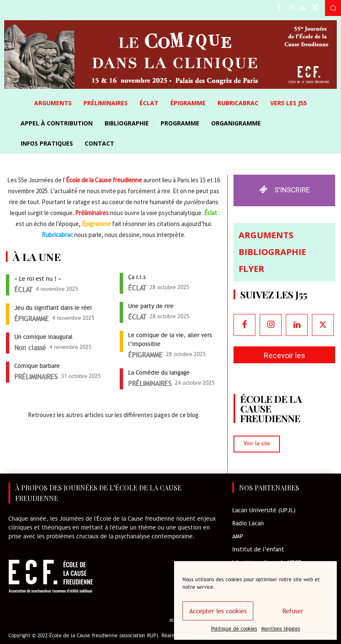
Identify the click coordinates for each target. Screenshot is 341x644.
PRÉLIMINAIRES (36, 377)
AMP (238, 537)
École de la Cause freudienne (104, 180)
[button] (333, 8)
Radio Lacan (248, 524)
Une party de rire (151, 306)
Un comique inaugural (44, 337)
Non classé (30, 348)
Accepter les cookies (218, 611)
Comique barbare (37, 366)
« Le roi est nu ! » (38, 279)
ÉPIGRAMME (32, 319)
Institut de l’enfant (258, 550)
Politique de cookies (234, 629)
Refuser (293, 611)
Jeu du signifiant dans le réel (53, 308)
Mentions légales (281, 629)
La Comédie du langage (159, 373)
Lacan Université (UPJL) (264, 511)
